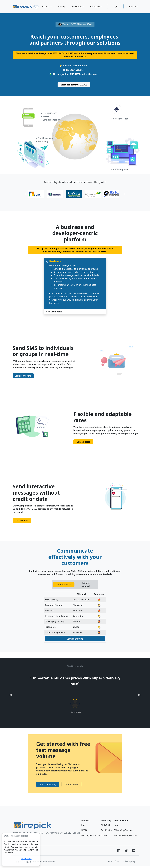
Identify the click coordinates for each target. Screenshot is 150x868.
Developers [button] (77, 7)
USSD (84, 830)
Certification (107, 830)
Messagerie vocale (91, 835)
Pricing (61, 7)
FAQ (116, 825)
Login (115, 6)
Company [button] (95, 7)
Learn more (26, 859)
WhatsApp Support (124, 830)
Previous (11, 695)
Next (139, 695)
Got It (29, 862)
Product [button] (46, 7)
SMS (84, 825)
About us (105, 825)
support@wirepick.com (126, 835)
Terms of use (113, 861)
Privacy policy (129, 861)
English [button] (132, 7)
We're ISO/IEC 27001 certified (75, 25)
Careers (105, 835)
